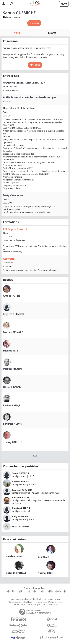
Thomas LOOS (45, 573)
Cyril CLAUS (44, 557)
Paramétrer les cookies (37, 602)
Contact (29, 599)
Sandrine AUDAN (13, 424)
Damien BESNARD (13, 332)
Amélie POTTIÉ (12, 296)
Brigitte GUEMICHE (14, 314)
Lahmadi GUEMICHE (22, 490)
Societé (57, 599)
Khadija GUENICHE (21, 508)
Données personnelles (18, 602)
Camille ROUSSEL (15, 556)
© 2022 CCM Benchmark (48, 605)
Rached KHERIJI (11, 405)
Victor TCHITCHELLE (16, 573)
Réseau (52, 33)
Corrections (32, 605)
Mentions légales (55, 602)
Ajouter (36, 23)
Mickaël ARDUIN (12, 369)
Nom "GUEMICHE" (21, 526)
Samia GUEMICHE (21, 473)
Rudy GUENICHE (20, 516)
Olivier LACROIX (12, 387)
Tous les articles (19, 605)
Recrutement (48, 599)
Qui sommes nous (17, 599)
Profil (17, 33)
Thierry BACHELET (13, 442)
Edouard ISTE (10, 351)
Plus (35, 456)
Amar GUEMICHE (20, 482)
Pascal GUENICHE (21, 497)
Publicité (37, 599)
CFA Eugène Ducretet (15, 229)
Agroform (9, 259)
